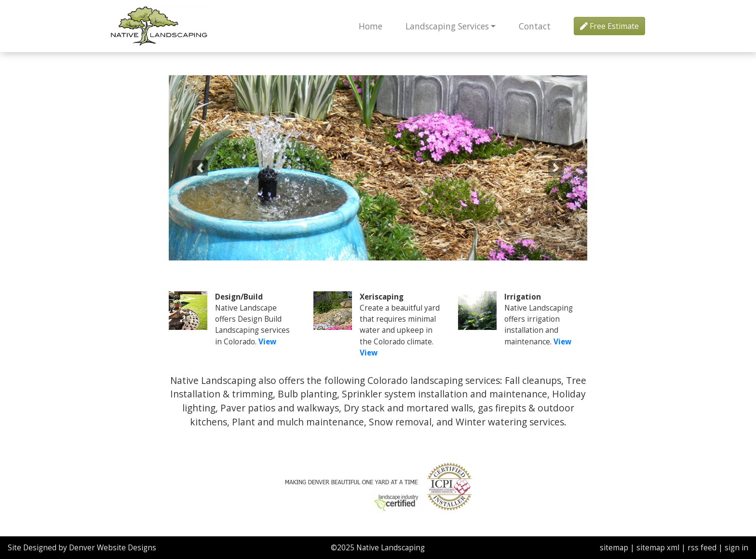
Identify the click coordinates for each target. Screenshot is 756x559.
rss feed (702, 548)
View (267, 342)
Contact (535, 26)
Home (371, 26)
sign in (736, 548)
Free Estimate (609, 26)
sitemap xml (658, 548)
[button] (200, 168)
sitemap (614, 548)
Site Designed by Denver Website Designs (82, 548)
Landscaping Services (447, 26)
